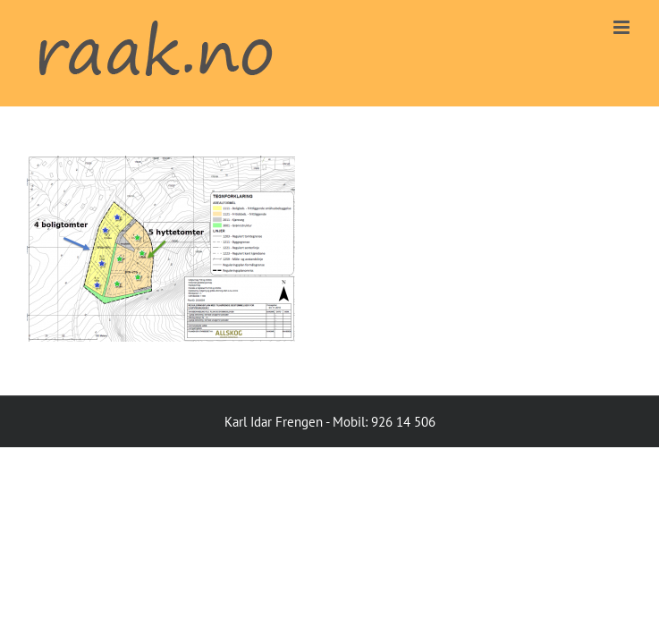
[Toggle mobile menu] (623, 27)
